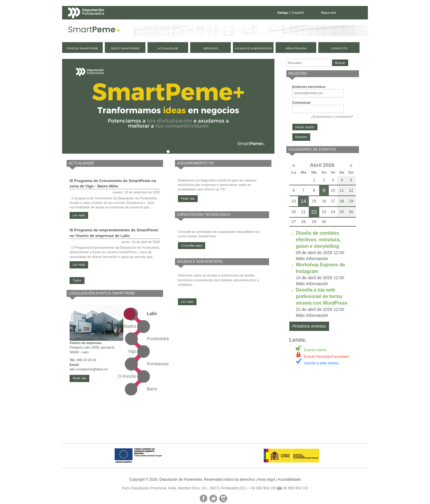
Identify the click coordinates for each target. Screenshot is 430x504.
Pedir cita (79, 378)
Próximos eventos (309, 326)
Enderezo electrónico (309, 87)
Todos (77, 280)
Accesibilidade (289, 479)
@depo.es (100, 369)
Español (298, 13)
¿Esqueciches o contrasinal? (332, 117)
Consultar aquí (192, 245)
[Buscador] (309, 63)
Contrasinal (301, 103)
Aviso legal (266, 479)
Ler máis (79, 215)
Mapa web (329, 13)
